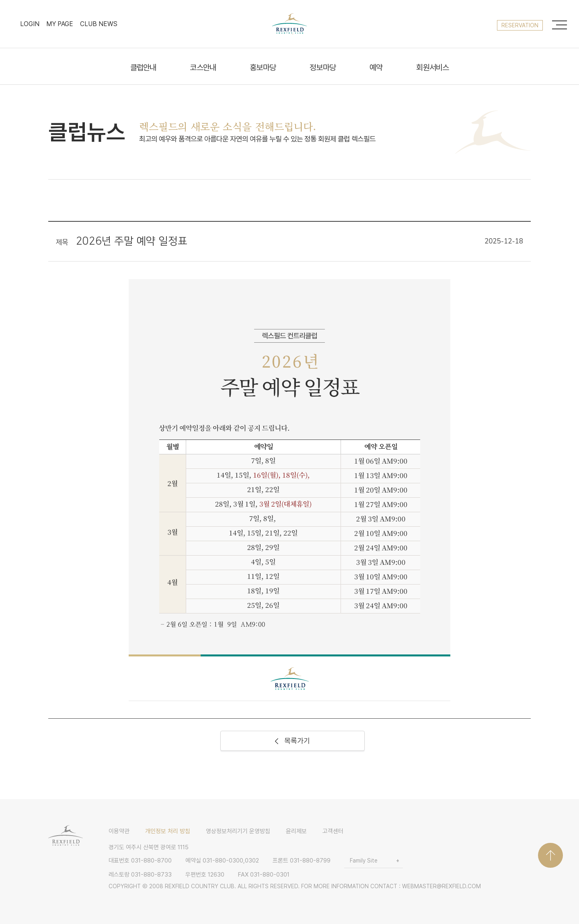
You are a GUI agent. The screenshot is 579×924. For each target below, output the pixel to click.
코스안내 (203, 68)
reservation (520, 25)
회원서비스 (432, 68)
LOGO (289, 24)
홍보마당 (263, 68)
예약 (376, 68)
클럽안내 (143, 68)
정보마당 (323, 68)
